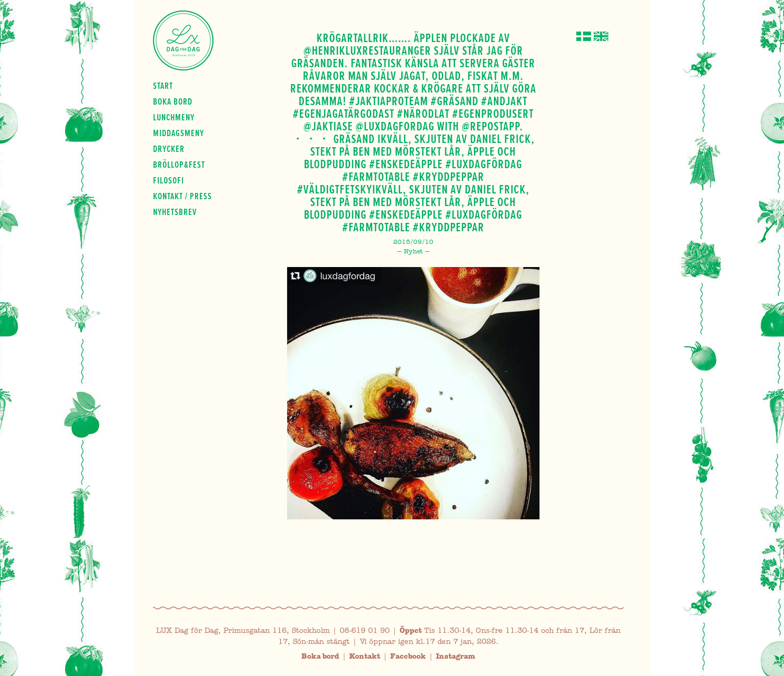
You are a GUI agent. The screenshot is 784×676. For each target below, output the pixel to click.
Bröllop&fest (179, 165)
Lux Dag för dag (183, 40)
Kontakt (365, 656)
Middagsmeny (179, 133)
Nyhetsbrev (175, 212)
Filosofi (169, 180)
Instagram (456, 656)
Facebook (408, 656)
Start (163, 86)
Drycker (169, 149)
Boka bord (173, 101)
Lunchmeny (174, 117)
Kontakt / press (182, 196)
